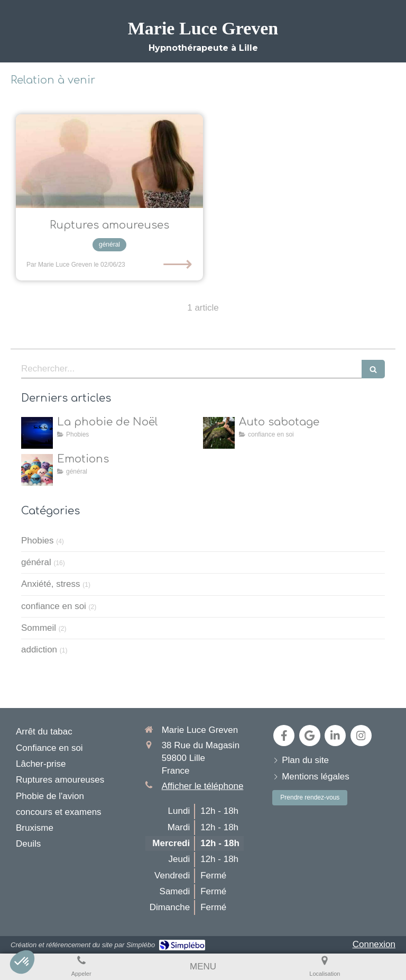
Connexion (374, 944)
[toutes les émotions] (37, 470)
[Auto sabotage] (219, 433)
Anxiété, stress (51, 584)
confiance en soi (54, 606)
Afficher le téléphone (203, 786)
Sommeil (39, 628)
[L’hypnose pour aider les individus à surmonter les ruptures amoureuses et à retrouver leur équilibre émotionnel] (109, 161)
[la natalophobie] (37, 433)
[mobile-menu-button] (203, 967)
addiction (39, 650)
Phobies (37, 541)
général (36, 562)
